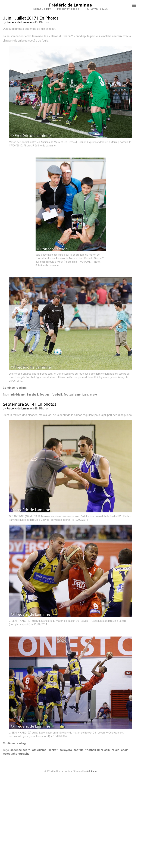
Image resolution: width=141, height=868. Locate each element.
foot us (45, 395)
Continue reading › (15, 388)
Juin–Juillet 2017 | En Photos (31, 18)
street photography (16, 754)
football (57, 395)
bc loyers (66, 750)
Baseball (32, 395)
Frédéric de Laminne (70, 5)
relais (115, 750)
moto (93, 395)
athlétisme (18, 395)
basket (53, 750)
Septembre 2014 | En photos (30, 404)
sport (125, 750)
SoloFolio (91, 771)
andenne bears (20, 750)
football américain (76, 395)
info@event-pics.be (68, 9)
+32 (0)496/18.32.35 (96, 9)
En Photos (42, 22)
